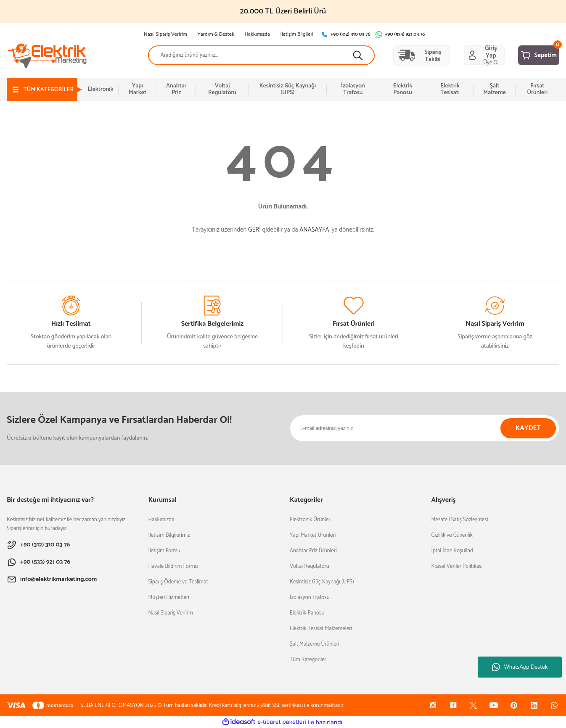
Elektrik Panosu (307, 613)
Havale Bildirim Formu (173, 566)
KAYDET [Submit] (528, 428)
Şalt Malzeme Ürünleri (315, 644)
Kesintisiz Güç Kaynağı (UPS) (322, 582)
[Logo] (47, 55)
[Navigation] (46, 90)
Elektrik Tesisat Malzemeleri (321, 629)
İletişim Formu (164, 551)
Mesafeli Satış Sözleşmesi (460, 520)
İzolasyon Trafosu (310, 597)
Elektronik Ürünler (310, 520)
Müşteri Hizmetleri (169, 597)
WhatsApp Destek (520, 667)
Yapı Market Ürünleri (313, 535)
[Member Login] (460, 55)
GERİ (254, 230)
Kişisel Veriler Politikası (457, 566)
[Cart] (531, 55)
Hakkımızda (161, 520)
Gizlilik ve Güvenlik (452, 535)
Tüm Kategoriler (308, 660)
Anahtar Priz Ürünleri (313, 551)
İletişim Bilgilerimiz (169, 535)
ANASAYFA (314, 230)
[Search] (245, 55)
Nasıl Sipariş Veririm (171, 613)
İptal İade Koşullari (452, 551)
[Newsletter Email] (424, 428)
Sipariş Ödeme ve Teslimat (178, 582)
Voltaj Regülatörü (309, 566)
